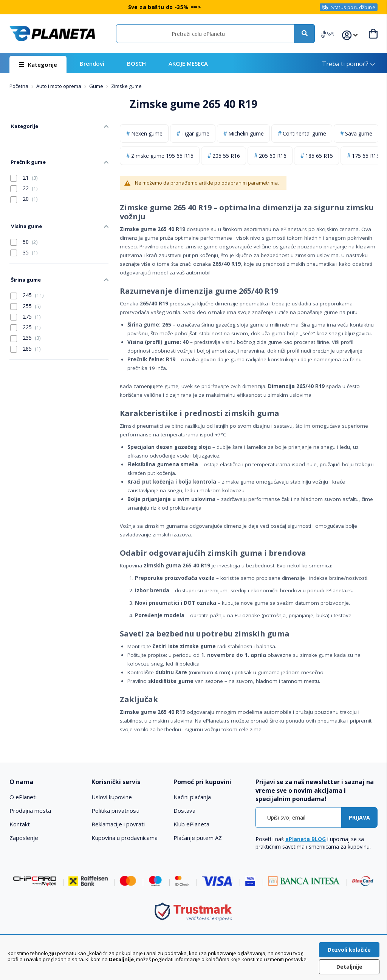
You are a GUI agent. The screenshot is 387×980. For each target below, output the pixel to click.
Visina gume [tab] (25, 221)
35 (24, 246)
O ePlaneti (23, 797)
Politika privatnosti (115, 811)
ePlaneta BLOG (306, 839)
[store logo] (52, 33)
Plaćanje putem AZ (198, 838)
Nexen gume (147, 133)
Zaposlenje (24, 838)
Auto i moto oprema (59, 86)
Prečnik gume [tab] (27, 159)
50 (24, 236)
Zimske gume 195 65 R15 (162, 156)
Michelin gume (246, 133)
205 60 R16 (273, 156)
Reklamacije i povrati (118, 824)
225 (26, 319)
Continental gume (304, 133)
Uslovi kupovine (112, 797)
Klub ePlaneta (191, 824)
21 (24, 174)
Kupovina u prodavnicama (125, 838)
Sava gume (359, 133)
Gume (97, 86)
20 (24, 195)
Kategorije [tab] (23, 125)
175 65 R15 (366, 156)
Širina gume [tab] (24, 272)
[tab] (47, 782)
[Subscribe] (359, 817)
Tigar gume (195, 133)
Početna (19, 86)
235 (26, 330)
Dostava (184, 811)
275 (26, 308)
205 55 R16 (226, 156)
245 (27, 287)
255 (26, 297)
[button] (331, 34)
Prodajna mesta (30, 811)
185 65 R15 (319, 156)
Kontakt (20, 824)
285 (26, 340)
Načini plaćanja (192, 797)
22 (24, 184)
